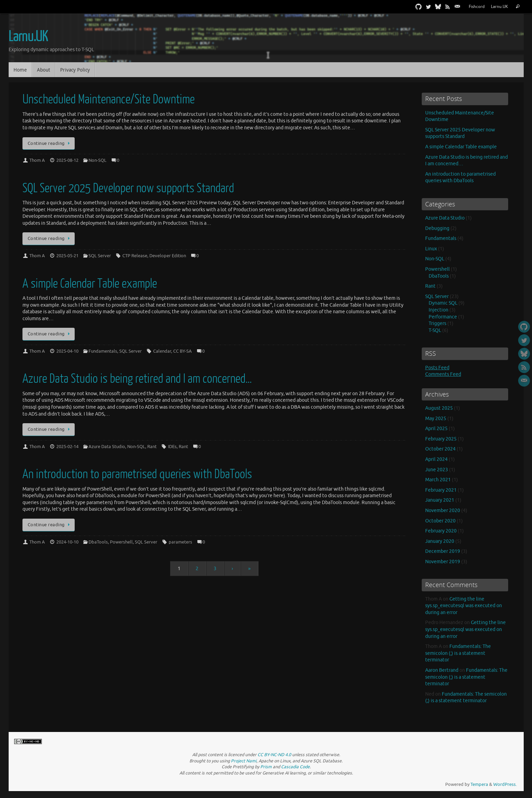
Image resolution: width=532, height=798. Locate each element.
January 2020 (440, 541)
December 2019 (443, 551)
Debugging (437, 228)
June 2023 (437, 470)
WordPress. (505, 785)
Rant (152, 447)
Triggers (437, 323)
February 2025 (441, 439)
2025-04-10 (67, 351)
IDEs (172, 447)
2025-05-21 (67, 256)
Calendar (162, 351)
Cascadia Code (295, 767)
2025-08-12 (67, 160)
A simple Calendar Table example (90, 284)
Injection (438, 310)
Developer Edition (168, 256)
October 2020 (440, 521)
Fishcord (477, 7)
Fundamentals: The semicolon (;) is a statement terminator (458, 653)
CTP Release (135, 256)
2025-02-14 (67, 447)
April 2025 (436, 429)
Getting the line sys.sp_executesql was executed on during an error (464, 606)
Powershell (121, 542)
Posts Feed (437, 368)
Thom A (37, 160)
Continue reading (50, 143)
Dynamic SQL (443, 303)
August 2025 (439, 408)
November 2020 (443, 511)
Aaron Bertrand (442, 670)
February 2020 (441, 531)
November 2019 (443, 562)
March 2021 (438, 480)
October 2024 (440, 449)
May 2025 (436, 419)
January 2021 (440, 500)
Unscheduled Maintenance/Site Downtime (109, 99)
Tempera (479, 785)
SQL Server (100, 256)
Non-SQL (97, 160)
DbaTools (98, 542)
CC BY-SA (183, 351)
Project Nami (244, 761)
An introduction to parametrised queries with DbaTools (137, 474)
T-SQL (435, 330)
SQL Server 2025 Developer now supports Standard (128, 188)
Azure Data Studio (107, 447)
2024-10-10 (67, 542)
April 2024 (436, 459)
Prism (266, 767)
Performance (443, 317)
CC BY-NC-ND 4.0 (274, 755)
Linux (431, 249)
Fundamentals (103, 351)
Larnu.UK (500, 7)
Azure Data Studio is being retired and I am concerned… (137, 379)
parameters (180, 542)
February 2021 (441, 490)
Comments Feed (443, 374)
